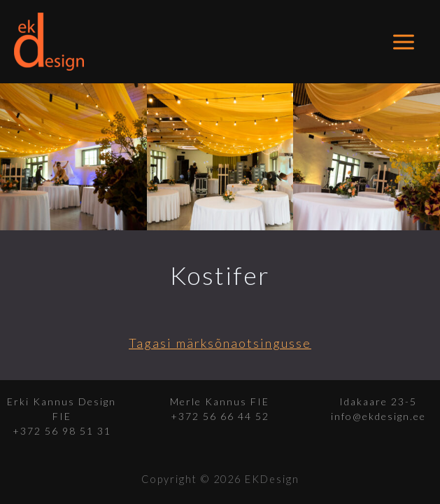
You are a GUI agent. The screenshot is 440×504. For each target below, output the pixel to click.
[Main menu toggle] (404, 42)
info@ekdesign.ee (378, 416)
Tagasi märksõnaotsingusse (220, 343)
